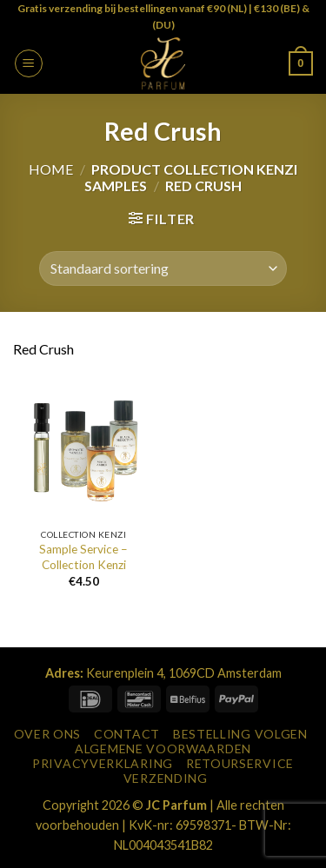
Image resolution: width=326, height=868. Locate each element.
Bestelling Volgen (240, 734)
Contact (127, 734)
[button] (29, 63)
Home (51, 169)
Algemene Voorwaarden (163, 749)
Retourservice (240, 763)
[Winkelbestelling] (163, 268)
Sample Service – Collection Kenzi (83, 557)
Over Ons (48, 734)
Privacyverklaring (103, 763)
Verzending (166, 778)
